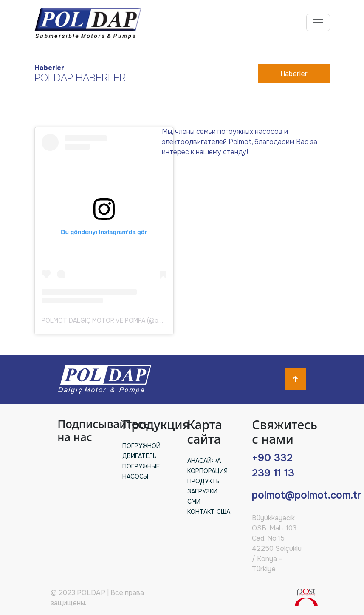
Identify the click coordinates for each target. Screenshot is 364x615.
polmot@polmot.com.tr (306, 495)
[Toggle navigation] (318, 23)
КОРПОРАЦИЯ (207, 471)
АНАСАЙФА (204, 461)
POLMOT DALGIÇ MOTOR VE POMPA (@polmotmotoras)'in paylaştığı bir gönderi (154, 320)
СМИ (194, 502)
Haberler (294, 74)
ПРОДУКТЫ (204, 481)
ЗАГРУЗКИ (202, 491)
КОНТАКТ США (209, 512)
